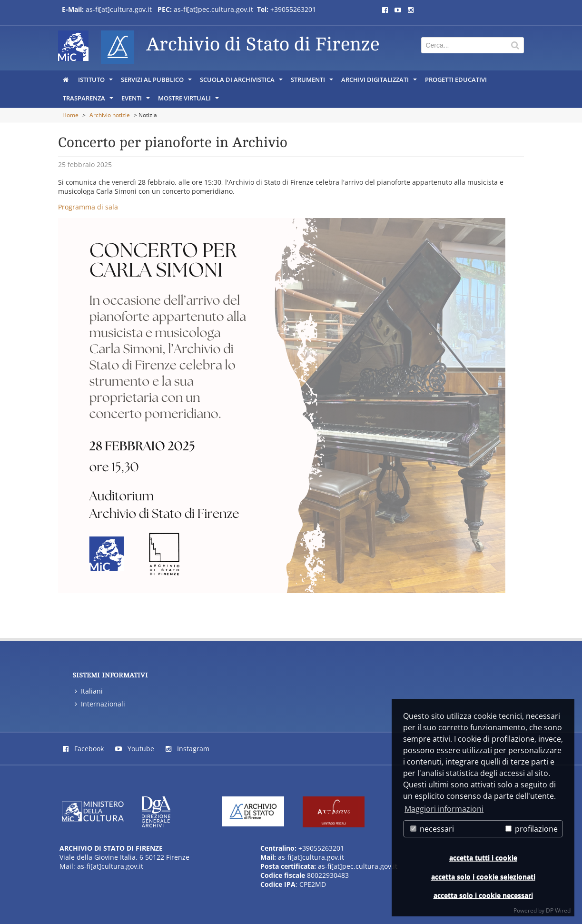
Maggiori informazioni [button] (444, 809)
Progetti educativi (456, 79)
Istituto (96, 82)
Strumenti (313, 82)
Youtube (135, 749)
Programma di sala (88, 207)
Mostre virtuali (189, 100)
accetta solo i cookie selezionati (483, 877)
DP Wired (558, 910)
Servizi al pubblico (157, 82)
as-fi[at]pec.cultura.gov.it (213, 9)
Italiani (89, 691)
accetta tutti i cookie (483, 858)
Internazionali (100, 704)
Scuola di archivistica (242, 82)
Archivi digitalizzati (380, 82)
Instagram (187, 749)
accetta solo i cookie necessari (483, 895)
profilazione (532, 829)
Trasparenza (89, 100)
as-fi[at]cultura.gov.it (119, 9)
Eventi (136, 100)
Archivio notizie (110, 115)
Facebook (83, 749)
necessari (432, 829)
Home (70, 115)
